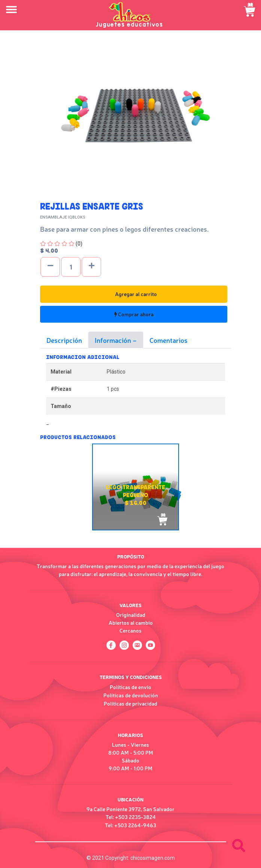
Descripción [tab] (64, 340)
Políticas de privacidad (130, 703)
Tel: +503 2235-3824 (131, 817)
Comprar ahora (134, 314)
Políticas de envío (130, 687)
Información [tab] (114, 340)
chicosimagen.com (153, 858)
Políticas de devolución (131, 695)
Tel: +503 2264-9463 (130, 825)
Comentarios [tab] (169, 340)
